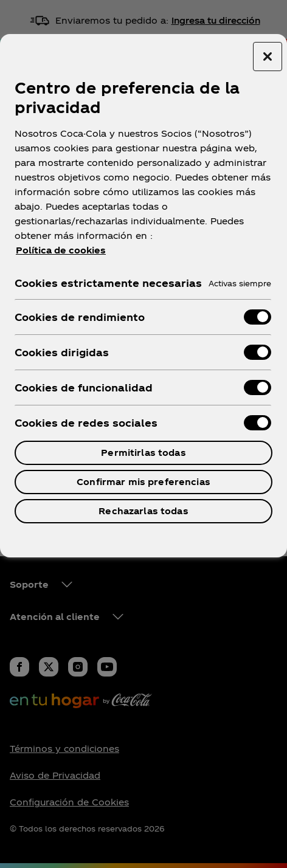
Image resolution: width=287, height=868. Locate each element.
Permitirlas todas (143, 453)
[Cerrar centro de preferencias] (268, 57)
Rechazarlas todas (143, 511)
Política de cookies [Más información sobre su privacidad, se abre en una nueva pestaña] (61, 250)
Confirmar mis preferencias (143, 482)
